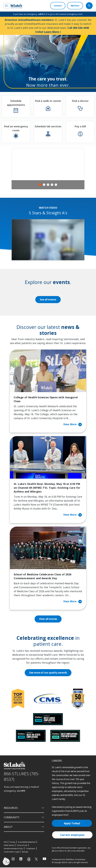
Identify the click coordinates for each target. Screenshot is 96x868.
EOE (5, 843)
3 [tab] (48, 185)
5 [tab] (56, 185)
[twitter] (37, 860)
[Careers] (58, 6)
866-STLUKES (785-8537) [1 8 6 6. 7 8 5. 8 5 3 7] (22, 777)
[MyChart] (75, 6)
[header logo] (16, 6)
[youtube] (44, 859)
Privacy (12, 843)
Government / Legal (11, 852)
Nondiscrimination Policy (13, 849)
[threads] (29, 860)
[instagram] (13, 860)
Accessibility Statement (27, 843)
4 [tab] (52, 185)
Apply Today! (72, 824)
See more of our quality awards (48, 673)
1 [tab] (40, 185)
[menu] (6, 6)
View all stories (48, 619)
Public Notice (9, 846)
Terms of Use (22, 846)
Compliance (30, 849)
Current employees (72, 835)
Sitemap (25, 852)
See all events (48, 300)
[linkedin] (21, 860)
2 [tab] (44, 185)
